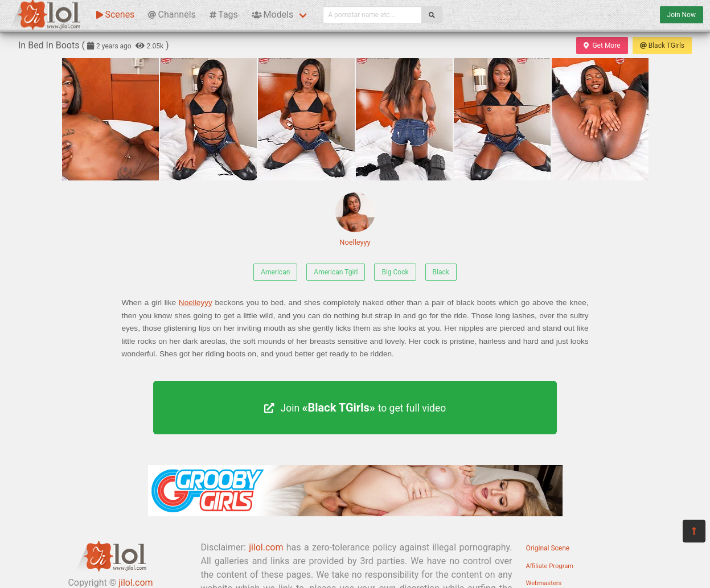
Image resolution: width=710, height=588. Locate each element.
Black (441, 272)
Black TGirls (662, 46)
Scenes (115, 15)
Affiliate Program (550, 566)
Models (272, 15)
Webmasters (544, 583)
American (275, 272)
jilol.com (266, 547)
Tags (224, 15)
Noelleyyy (355, 219)
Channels (172, 15)
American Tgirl (336, 272)
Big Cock (395, 272)
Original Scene (548, 548)
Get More (602, 46)
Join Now (682, 15)
